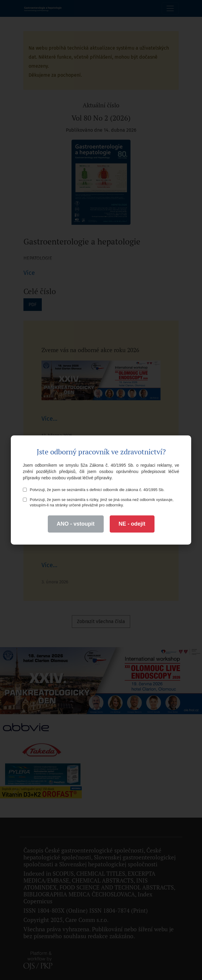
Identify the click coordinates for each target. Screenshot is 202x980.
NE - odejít (132, 524)
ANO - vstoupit (76, 524)
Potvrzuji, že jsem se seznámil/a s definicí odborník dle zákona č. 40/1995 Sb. (94, 490)
